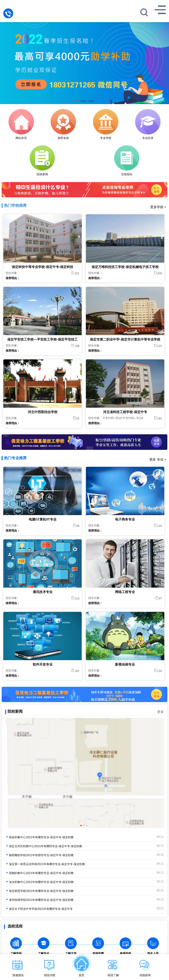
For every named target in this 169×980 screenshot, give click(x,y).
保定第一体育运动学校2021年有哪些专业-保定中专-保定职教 (45, 864)
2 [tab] (84, 102)
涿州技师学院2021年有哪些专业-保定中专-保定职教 (39, 900)
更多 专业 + (158, 460)
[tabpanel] (84, 61)
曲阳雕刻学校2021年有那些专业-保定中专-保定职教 (39, 855)
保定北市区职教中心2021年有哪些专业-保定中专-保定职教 (44, 846)
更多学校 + (158, 207)
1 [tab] (76, 102)
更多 (161, 712)
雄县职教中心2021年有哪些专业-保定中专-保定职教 (39, 837)
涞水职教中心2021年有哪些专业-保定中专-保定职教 (39, 882)
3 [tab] (91, 102)
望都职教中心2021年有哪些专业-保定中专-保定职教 (39, 873)
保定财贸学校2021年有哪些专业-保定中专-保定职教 (39, 891)
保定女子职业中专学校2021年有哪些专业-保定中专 (39, 909)
